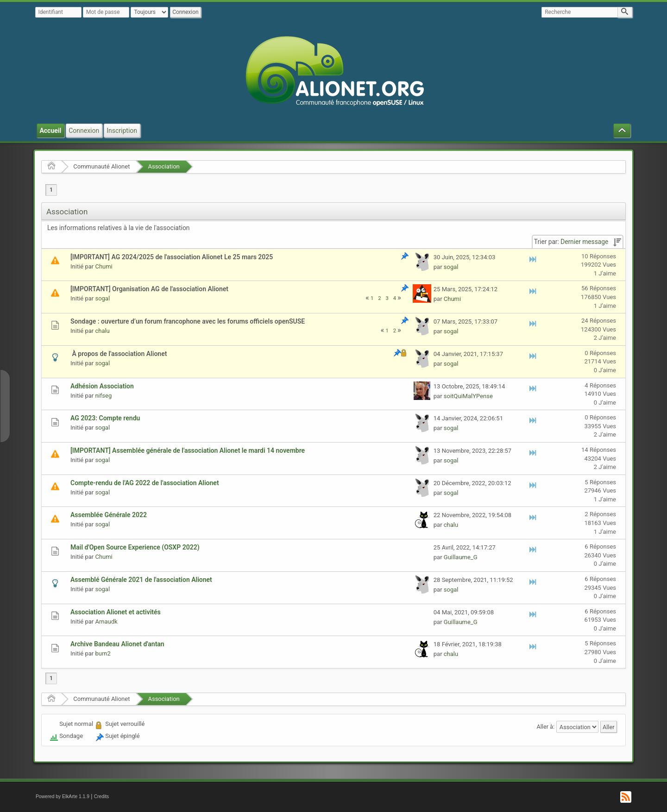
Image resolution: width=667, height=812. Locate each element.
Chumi (104, 266)
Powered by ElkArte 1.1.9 (63, 796)
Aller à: (545, 727)
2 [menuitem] (379, 298)
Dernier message (584, 242)
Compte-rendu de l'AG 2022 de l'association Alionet (145, 483)
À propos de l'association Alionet (119, 354)
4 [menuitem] (395, 298)
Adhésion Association (102, 386)
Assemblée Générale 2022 (109, 515)
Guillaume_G (461, 557)
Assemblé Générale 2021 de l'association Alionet (141, 580)
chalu (102, 331)
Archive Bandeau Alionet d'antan (117, 644)
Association (164, 166)
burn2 (103, 653)
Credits (102, 796)
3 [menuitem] (387, 298)
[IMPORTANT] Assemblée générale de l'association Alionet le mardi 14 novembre (188, 450)
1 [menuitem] (51, 190)
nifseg (103, 396)
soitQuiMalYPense (468, 396)
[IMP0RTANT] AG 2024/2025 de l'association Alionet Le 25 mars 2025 (172, 257)
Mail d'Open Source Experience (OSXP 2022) (135, 547)
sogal (451, 267)
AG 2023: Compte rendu (105, 418)
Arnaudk (106, 621)
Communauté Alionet (101, 166)
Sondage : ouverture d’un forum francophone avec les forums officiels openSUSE (188, 321)
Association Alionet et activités (116, 612)
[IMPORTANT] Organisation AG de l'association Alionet (149, 289)
